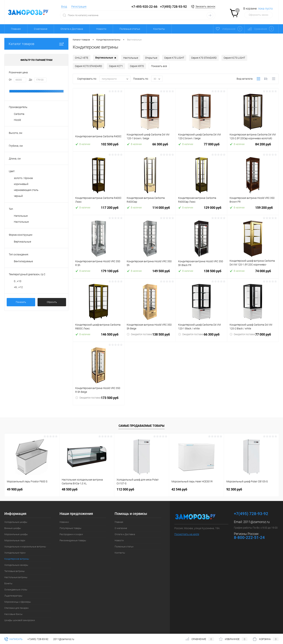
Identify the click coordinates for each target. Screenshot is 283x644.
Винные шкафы (13, 528)
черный (18, 196)
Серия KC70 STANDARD (88, 66)
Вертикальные (22, 242)
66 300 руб (150, 146)
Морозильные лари (15, 540)
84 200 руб (253, 146)
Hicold (17, 120)
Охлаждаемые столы (16, 590)
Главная (16, 29)
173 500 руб (99, 400)
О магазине (41, 29)
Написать (13, 639)
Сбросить (52, 302)
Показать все (159, 66)
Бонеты (8, 583)
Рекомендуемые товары (73, 540)
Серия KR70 (137, 66)
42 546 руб (179, 489)
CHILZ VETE (82, 58)
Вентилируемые (23, 261)
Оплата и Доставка (72, 29)
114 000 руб (150, 210)
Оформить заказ (258, 15)
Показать (21, 302)
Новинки (64, 522)
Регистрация (79, 7)
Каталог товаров (36, 44)
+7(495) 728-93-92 (173, 7)
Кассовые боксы (13, 614)
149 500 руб (150, 273)
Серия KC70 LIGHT (234, 58)
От (10, 80)
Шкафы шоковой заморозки (20, 620)
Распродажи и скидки (71, 534)
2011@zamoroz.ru (256, 522)
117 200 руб (99, 210)
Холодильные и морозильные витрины (25, 547)
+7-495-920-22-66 (144, 7)
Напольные (21, 216)
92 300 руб (234, 489)
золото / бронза (23, 178)
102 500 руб (99, 146)
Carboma (19, 114)
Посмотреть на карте (187, 534)
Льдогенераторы (13, 596)
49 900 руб (15, 489)
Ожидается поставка (139, 334)
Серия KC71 (116, 66)
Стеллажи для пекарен (16, 608)
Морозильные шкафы (16, 534)
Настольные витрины (16, 577)
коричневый (21, 184)
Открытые (151, 58)
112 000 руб (125, 489)
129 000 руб (201, 210)
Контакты (159, 29)
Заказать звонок (205, 7)
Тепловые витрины (15, 571)
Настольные (21, 222)
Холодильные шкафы (16, 522)
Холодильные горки (15, 553)
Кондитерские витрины (17, 559)
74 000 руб (253, 273)
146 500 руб (99, 337)
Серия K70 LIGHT (174, 58)
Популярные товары (70, 528)
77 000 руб (201, 146)
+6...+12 (18, 287)
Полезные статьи (130, 29)
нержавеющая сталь (26, 190)
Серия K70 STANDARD (204, 58)
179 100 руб (99, 273)
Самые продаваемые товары (141, 426)
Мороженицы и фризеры (18, 602)
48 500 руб (70, 489)
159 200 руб (253, 210)
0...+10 (18, 281)
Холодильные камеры (16, 565)
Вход (64, 7)
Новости (101, 29)
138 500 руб (201, 273)
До (31, 80)
